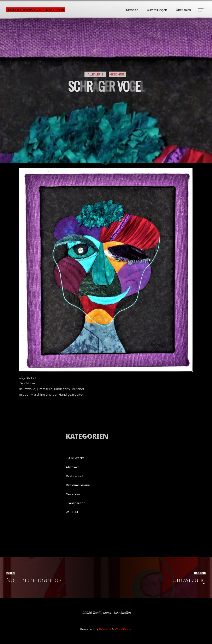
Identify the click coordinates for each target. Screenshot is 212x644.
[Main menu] (202, 10)
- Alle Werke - (95, 74)
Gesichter (117, 74)
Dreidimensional (78, 485)
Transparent (75, 503)
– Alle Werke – (76, 458)
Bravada (105, 629)
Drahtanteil (74, 476)
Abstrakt (72, 467)
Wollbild (72, 512)
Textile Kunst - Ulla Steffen (36, 10)
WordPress (123, 629)
